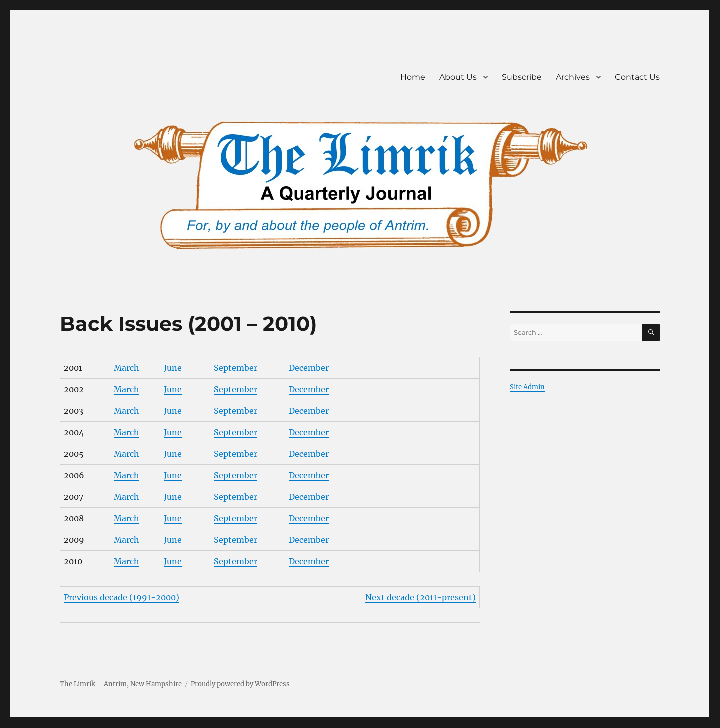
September (236, 368)
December (309, 368)
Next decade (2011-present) (421, 597)
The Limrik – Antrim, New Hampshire (121, 684)
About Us (458, 77)
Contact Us (637, 77)
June (173, 368)
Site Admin (527, 387)
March (127, 368)
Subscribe (522, 77)
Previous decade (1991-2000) (122, 597)
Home (413, 77)
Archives (573, 77)
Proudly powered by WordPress (240, 684)
